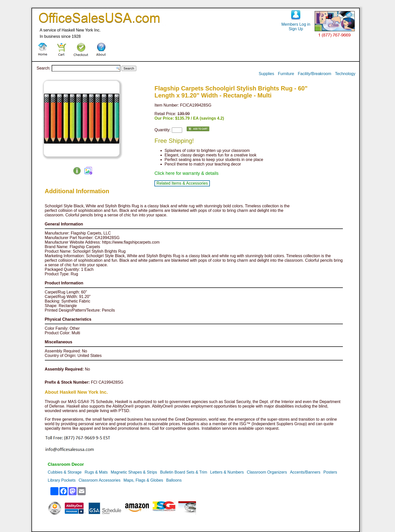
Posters (330, 472)
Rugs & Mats (96, 472)
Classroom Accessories (100, 480)
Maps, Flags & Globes (143, 480)
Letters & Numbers (227, 472)
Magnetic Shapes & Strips (134, 472)
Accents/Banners (305, 472)
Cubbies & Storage (65, 472)
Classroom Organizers (267, 472)
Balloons (174, 480)
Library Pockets (62, 480)
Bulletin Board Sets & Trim (184, 472)
